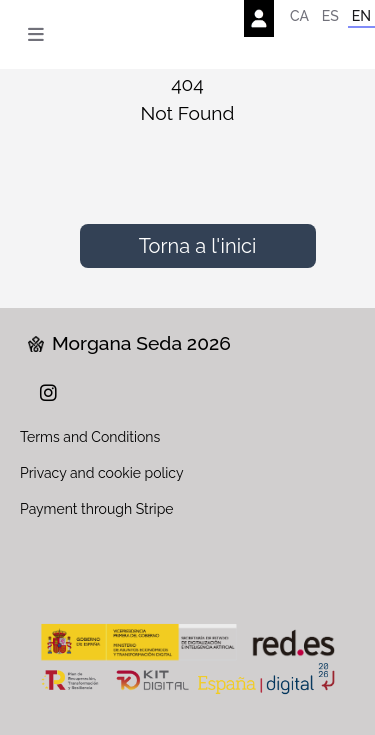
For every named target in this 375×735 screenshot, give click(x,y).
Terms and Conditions (90, 437)
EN (361, 16)
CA (299, 16)
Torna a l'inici (198, 246)
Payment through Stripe (97, 509)
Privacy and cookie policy (102, 473)
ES (330, 16)
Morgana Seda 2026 (129, 343)
